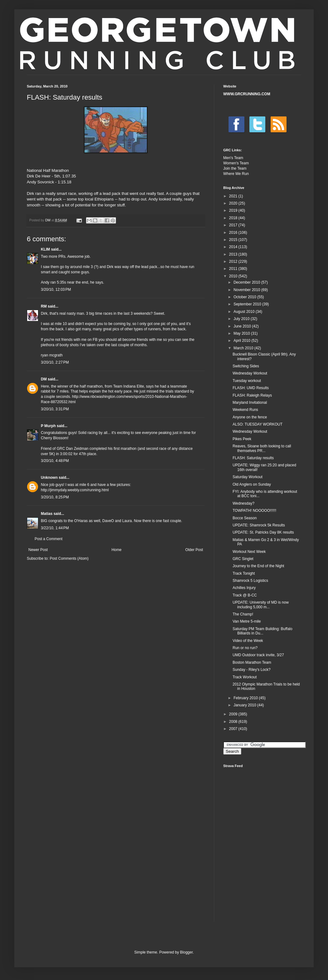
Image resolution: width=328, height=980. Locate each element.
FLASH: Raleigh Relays (252, 395)
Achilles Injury (244, 588)
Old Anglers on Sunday (252, 484)
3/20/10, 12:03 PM (56, 290)
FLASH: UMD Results (251, 388)
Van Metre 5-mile (247, 621)
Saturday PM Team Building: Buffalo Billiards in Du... (263, 631)
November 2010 (247, 290)
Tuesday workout (247, 381)
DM (44, 379)
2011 (234, 269)
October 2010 (245, 297)
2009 (234, 714)
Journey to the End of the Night (258, 566)
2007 (234, 729)
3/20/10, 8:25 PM (55, 497)
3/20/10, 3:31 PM (55, 409)
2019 (234, 210)
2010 (234, 276)
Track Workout (245, 677)
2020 (234, 203)
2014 (234, 247)
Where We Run (236, 174)
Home (117, 550)
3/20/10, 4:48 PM (55, 461)
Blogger (186, 952)
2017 (234, 225)
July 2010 (242, 319)
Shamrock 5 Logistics (250, 581)
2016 (234, 233)
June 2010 (243, 326)
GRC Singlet (243, 559)
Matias (47, 514)
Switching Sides (246, 366)
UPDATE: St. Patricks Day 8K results (263, 532)
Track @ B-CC (245, 595)
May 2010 (242, 333)
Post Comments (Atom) (69, 558)
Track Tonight (244, 573)
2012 (234, 261)
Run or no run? (245, 648)
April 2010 (242, 341)
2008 (234, 722)
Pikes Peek (242, 439)
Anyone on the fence (250, 417)
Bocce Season (245, 518)
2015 (234, 240)
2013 (234, 254)
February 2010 (246, 698)
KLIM (45, 249)
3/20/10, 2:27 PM (55, 362)
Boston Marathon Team (252, 662)
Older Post (194, 550)
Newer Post (38, 550)
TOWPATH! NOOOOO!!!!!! (254, 511)
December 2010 (247, 282)
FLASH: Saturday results (253, 458)
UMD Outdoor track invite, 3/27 (258, 655)
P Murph (48, 426)
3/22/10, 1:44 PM (55, 528)
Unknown (49, 478)
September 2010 (248, 304)
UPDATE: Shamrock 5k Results (259, 525)
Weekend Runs (245, 410)
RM (44, 306)
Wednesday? (244, 503)
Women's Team (236, 163)
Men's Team (233, 158)
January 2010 (245, 705)
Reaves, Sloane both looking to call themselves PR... (262, 448)
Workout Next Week (249, 552)
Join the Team (235, 168)
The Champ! (243, 614)
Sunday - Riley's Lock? (252, 670)
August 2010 (245, 312)
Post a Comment (48, 539)
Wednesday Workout (250, 373)
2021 (234, 196)
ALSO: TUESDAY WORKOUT (258, 424)
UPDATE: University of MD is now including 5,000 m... (261, 605)
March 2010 (244, 348)
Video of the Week (248, 641)
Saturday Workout (248, 477)
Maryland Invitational (250, 403)
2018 (234, 218)
